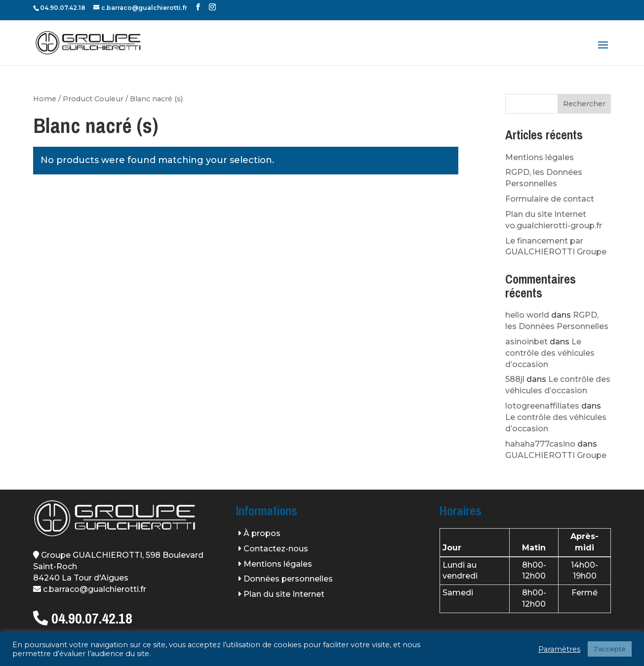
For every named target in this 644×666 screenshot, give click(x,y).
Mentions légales (540, 157)
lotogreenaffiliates (542, 406)
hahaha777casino (540, 444)
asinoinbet (526, 342)
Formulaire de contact (550, 199)
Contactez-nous (276, 549)
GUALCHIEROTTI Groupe (556, 455)
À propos (262, 533)
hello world (527, 315)
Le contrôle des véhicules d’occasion (550, 353)
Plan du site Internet (284, 594)
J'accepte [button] (610, 649)
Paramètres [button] (559, 649)
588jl (515, 379)
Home (45, 99)
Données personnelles (288, 579)
